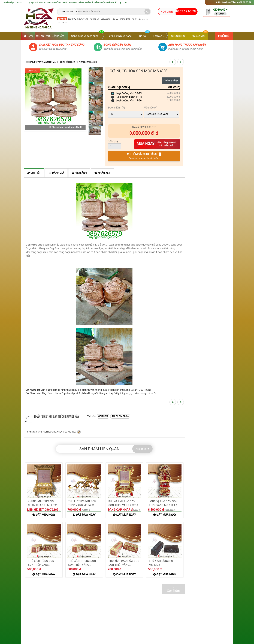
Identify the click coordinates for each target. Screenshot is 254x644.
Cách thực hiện (171, 81)
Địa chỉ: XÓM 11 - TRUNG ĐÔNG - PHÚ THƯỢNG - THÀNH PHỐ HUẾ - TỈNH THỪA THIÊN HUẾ (73, 3)
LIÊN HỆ (224, 36)
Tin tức (144, 35)
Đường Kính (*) (116, 108)
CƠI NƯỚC (103, 416)
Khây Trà (136, 19)
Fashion (159, 36)
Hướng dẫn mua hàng (120, 36)
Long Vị (72, 19)
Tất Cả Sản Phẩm (47, 62)
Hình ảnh (79, 173)
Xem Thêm (142, 449)
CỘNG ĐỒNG (178, 36)
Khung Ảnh (82, 19)
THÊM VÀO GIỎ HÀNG (144, 156)
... (143, 19)
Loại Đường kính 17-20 (126, 101)
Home (28, 36)
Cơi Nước (105, 19)
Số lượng (113, 141)
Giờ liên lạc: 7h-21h (13, 3)
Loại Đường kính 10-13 (126, 93)
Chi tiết (34, 173)
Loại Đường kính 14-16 (127, 97)
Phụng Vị (94, 19)
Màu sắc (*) (151, 108)
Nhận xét (102, 173)
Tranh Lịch (125, 19)
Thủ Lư (115, 19)
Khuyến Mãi (200, 35)
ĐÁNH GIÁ (56, 173)
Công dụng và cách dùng (88, 35)
